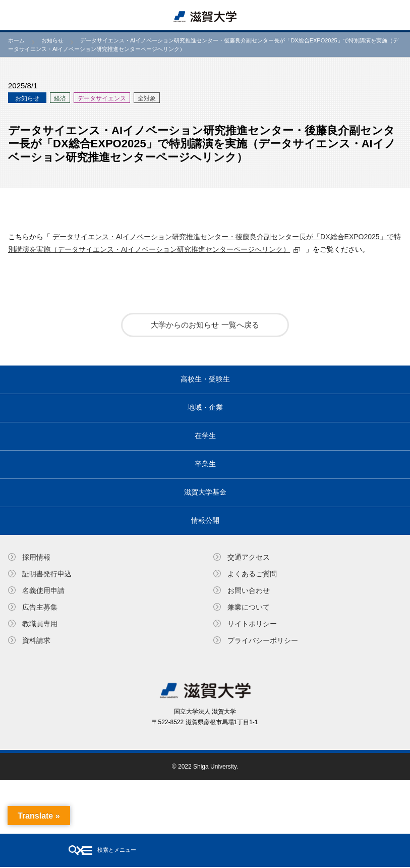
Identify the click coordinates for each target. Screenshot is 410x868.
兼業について (249, 607)
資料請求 (36, 640)
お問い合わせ (249, 590)
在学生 (205, 436)
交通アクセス (249, 557)
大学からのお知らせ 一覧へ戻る (205, 325)
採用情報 (36, 557)
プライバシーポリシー (263, 640)
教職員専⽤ (40, 624)
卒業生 (205, 464)
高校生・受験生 (205, 379)
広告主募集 (40, 607)
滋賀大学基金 (205, 492)
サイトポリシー (252, 624)
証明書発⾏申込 (47, 574)
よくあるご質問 (252, 574)
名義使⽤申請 (43, 590)
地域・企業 (205, 407)
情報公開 (205, 520)
